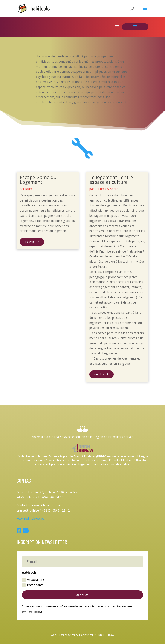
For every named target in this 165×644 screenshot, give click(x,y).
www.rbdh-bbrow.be (31, 518)
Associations (33, 580)
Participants (33, 585)
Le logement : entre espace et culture (111, 179)
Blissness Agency (68, 635)
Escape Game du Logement (38, 179)
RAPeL (30, 189)
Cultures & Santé (106, 189)
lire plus (29, 241)
